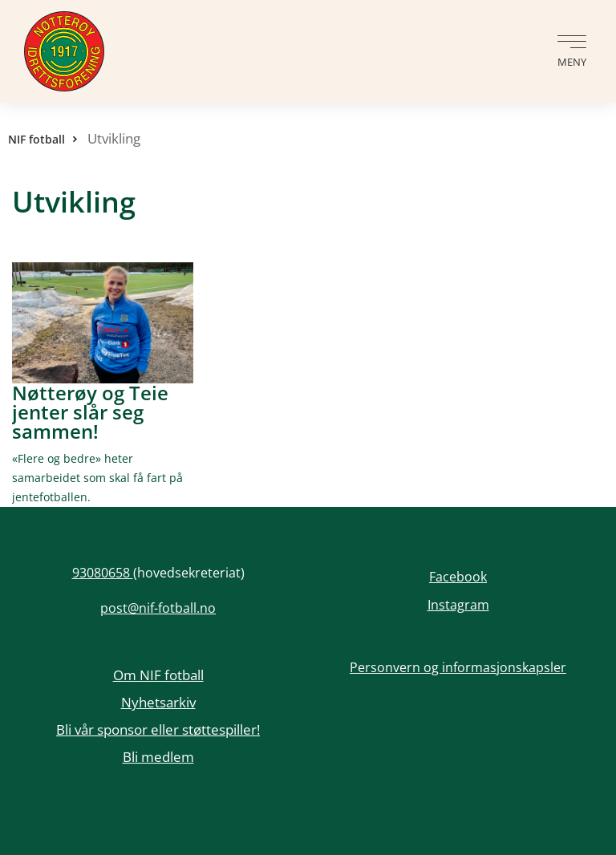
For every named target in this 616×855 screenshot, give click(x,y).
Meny (572, 62)
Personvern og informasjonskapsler (458, 667)
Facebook (458, 577)
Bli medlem (158, 757)
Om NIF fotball (158, 675)
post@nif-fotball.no (158, 608)
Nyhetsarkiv (158, 702)
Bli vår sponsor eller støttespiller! (158, 729)
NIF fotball (36, 139)
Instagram (458, 605)
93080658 (103, 573)
